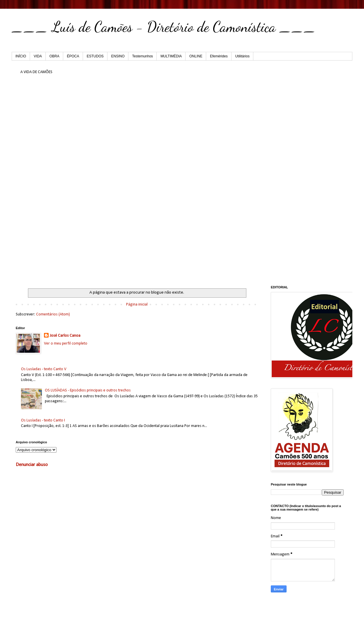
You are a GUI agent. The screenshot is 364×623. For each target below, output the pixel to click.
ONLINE (196, 56)
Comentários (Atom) (53, 314)
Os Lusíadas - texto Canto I (43, 420)
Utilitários (242, 56)
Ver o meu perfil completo (66, 344)
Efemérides (219, 56)
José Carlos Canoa (65, 336)
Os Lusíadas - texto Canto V (44, 369)
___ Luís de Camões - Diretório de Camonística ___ (164, 27)
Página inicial (137, 305)
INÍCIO (21, 56)
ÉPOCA (73, 56)
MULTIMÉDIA (171, 56)
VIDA (38, 56)
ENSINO (118, 56)
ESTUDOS (95, 56)
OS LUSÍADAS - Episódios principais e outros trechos (88, 390)
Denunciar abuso (32, 465)
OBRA (54, 56)
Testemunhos (143, 56)
